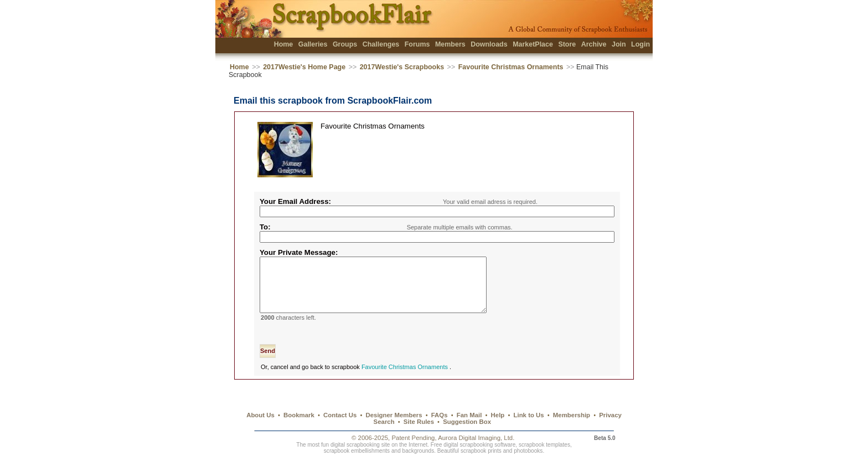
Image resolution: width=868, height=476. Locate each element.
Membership (572, 428)
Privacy (610, 428)
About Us (260, 428)
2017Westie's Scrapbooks (402, 67)
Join (619, 44)
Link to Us (529, 428)
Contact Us (340, 428)
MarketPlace (533, 44)
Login (640, 44)
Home (284, 44)
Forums (417, 44)
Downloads (489, 44)
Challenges (381, 44)
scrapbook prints (481, 464)
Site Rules (419, 435)
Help (498, 428)
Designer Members (394, 428)
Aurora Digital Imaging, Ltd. (476, 451)
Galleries (313, 44)
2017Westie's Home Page (304, 67)
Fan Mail (469, 428)
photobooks (528, 464)
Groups (345, 44)
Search (384, 435)
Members (450, 44)
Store (567, 44)
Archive (594, 44)
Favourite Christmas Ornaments (512, 67)
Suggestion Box (467, 435)
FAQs (440, 428)
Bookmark (299, 428)
